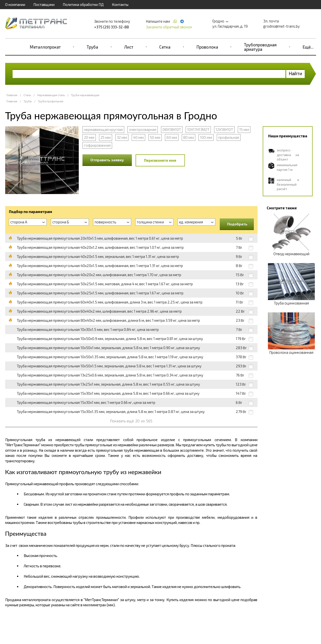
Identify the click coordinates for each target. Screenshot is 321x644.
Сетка (165, 47)
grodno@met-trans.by (281, 26)
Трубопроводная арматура (260, 47)
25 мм (106, 137)
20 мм (89, 137)
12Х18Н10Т (224, 129)
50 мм (155, 137)
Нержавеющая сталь (51, 95)
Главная (12, 95)
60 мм (172, 137)
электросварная (143, 129)
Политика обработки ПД (83, 4)
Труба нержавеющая (85, 95)
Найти (295, 73)
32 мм (122, 137)
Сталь (27, 95)
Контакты (120, 4)
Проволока (207, 47)
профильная (229, 137)
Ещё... (308, 47)
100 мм (206, 137)
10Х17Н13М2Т (198, 129)
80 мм (189, 137)
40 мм (138, 137)
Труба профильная (50, 101)
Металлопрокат (45, 47)
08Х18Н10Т (172, 129)
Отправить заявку (107, 160)
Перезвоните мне (160, 160)
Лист (129, 47)
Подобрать (237, 224)
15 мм (244, 129)
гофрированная (97, 145)
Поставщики (44, 4)
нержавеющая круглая (103, 129)
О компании (15, 4)
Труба (92, 47)
